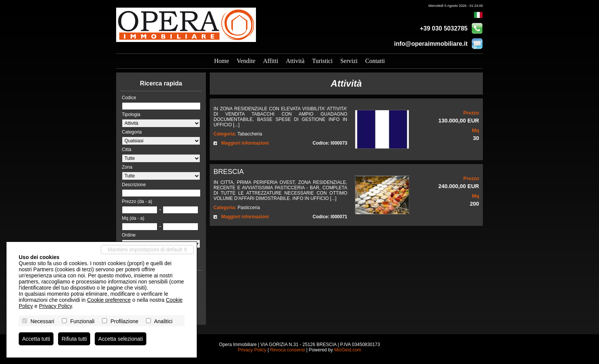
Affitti (270, 61)
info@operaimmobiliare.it (431, 44)
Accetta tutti (36, 339)
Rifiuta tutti (74, 339)
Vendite (246, 61)
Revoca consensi (287, 350)
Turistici (322, 61)
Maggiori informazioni (245, 143)
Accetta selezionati (121, 339)
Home (221, 61)
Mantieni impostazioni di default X (147, 250)
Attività (295, 61)
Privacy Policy (252, 350)
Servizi (349, 61)
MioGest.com (348, 350)
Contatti (375, 61)
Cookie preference (109, 300)
